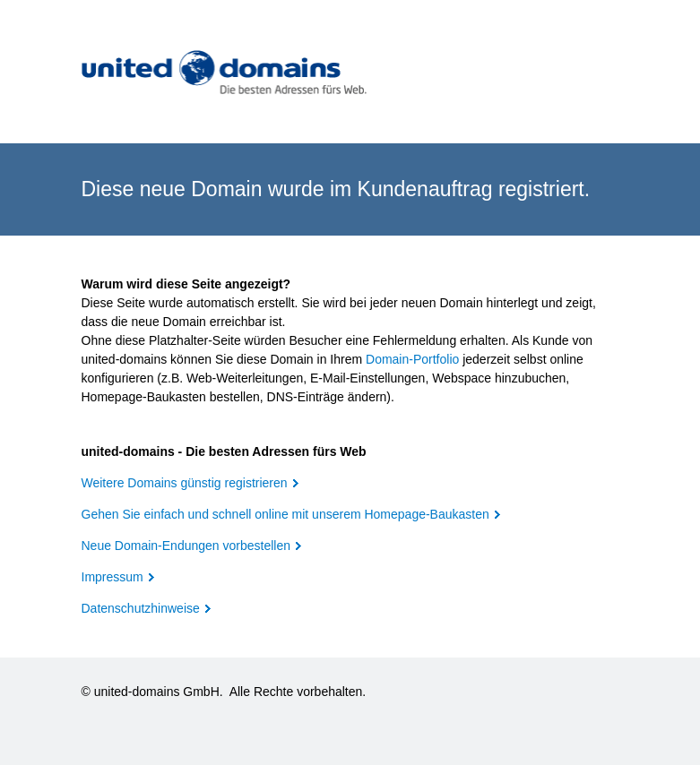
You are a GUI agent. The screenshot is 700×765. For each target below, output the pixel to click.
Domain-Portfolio (412, 359)
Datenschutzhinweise (141, 608)
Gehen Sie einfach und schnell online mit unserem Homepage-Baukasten (285, 514)
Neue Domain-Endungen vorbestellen (186, 546)
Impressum (112, 577)
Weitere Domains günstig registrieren (185, 483)
